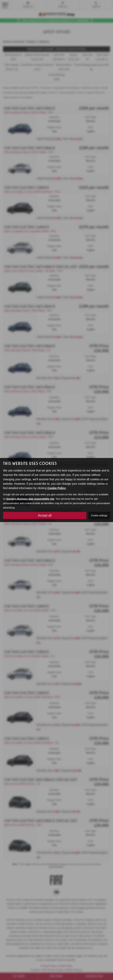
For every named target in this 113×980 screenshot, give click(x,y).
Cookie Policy (57, 488)
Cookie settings (99, 515)
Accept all (45, 515)
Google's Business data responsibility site (30, 499)
